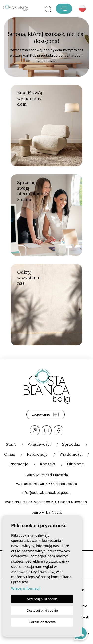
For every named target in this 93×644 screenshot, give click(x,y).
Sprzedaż (71, 444)
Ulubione (75, 464)
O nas (10, 454)
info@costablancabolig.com (46, 493)
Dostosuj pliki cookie (42, 610)
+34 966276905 (30, 484)
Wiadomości (71, 454)
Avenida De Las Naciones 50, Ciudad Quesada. (46, 502)
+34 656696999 (63, 484)
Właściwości (39, 444)
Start (11, 444)
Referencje (37, 454)
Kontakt (48, 464)
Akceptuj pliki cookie (42, 599)
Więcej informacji (26, 588)
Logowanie (46, 414)
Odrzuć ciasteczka (42, 622)
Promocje (19, 464)
